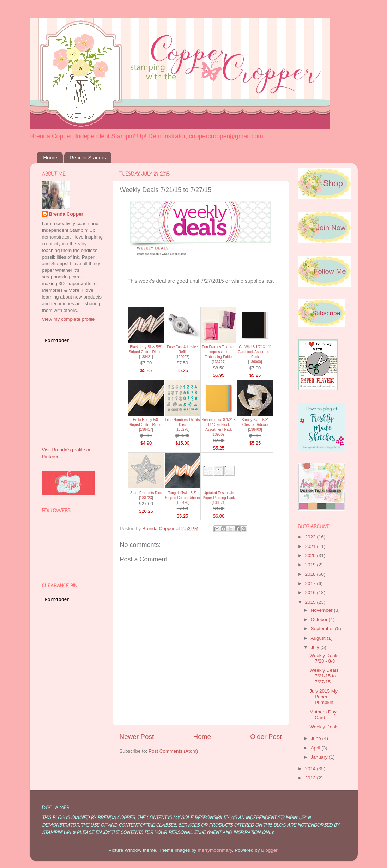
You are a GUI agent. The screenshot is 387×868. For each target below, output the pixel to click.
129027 (182, 357)
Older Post (266, 737)
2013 (311, 778)
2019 (311, 565)
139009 (219, 435)
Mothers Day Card (323, 715)
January (320, 757)
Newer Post (137, 737)
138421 (146, 357)
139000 (255, 362)
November (322, 610)
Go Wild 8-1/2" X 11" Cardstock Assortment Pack (255, 352)
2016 (311, 593)
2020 (311, 556)
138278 (182, 430)
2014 (311, 769)
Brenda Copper (66, 214)
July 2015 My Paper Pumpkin (323, 697)
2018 (311, 574)
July (316, 647)
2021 (311, 546)
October (320, 619)
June (317, 738)
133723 (146, 498)
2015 (311, 602)
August (319, 638)
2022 (311, 537)
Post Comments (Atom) (173, 751)
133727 (219, 362)
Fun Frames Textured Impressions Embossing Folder (219, 352)
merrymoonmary (215, 850)
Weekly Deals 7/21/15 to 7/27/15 (324, 676)
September (323, 629)
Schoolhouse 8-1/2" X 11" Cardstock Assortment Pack (219, 425)
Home (50, 158)
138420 (182, 503)
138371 (219, 503)
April (316, 748)
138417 (146, 430)
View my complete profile (68, 319)
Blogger (269, 850)
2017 (311, 583)
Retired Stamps (88, 158)
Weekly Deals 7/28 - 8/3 (324, 658)
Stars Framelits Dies (146, 493)
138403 (255, 430)
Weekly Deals (324, 727)
